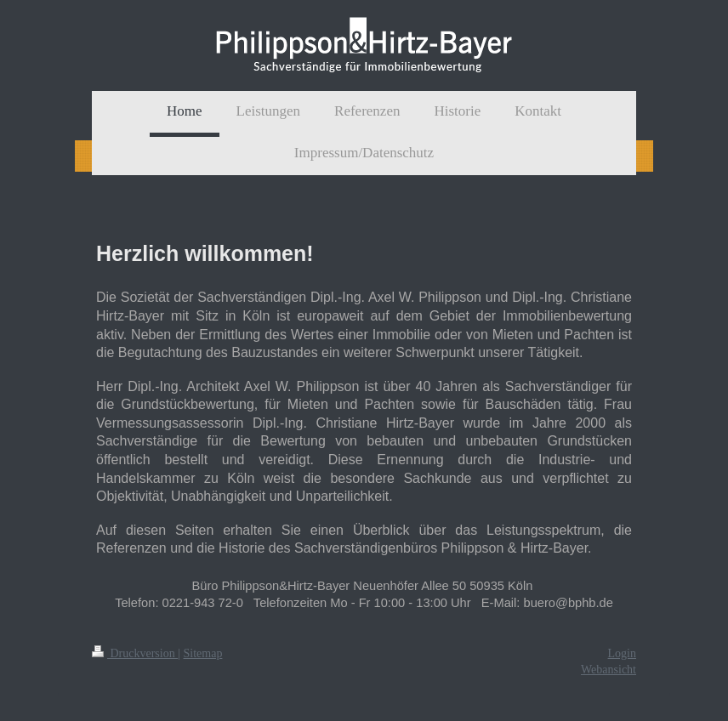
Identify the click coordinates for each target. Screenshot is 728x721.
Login (622, 653)
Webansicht (609, 670)
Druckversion (135, 653)
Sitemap (203, 653)
